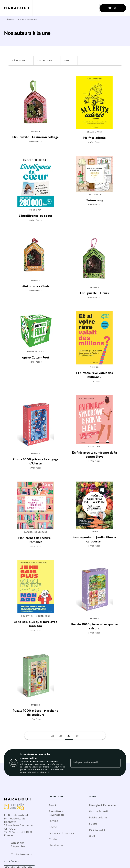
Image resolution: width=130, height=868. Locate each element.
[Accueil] (18, 8)
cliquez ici (45, 772)
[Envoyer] (116, 763)
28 (77, 736)
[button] (21, 61)
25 (53, 736)
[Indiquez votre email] (91, 763)
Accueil (10, 19)
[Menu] (113, 8)
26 (61, 736)
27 (69, 736)
